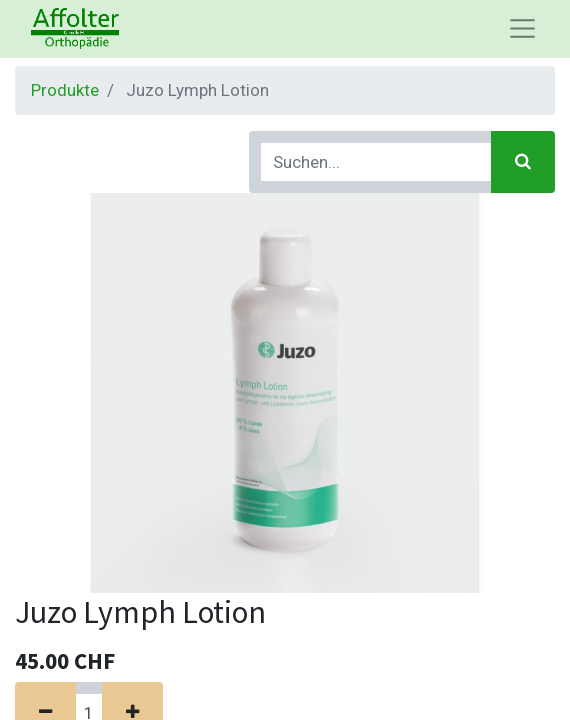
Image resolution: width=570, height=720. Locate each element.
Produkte (65, 90)
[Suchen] (523, 162)
